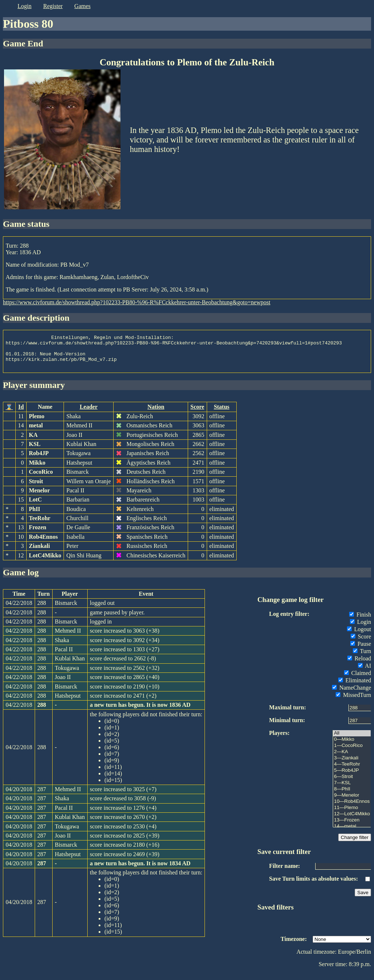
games (83, 6)
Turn (362, 658)
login (24, 6)
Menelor (39, 497)
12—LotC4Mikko (352, 821)
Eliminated (355, 687)
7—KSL (352, 790)
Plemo (37, 423)
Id (21, 413)
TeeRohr (40, 525)
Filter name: (285, 872)
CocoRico (41, 478)
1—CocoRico (352, 752)
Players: (279, 739)
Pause (361, 650)
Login (360, 628)
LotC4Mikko (45, 562)
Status (222, 413)
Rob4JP (39, 460)
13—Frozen (352, 827)
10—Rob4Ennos (352, 808)
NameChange (352, 694)
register (53, 6)
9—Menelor (352, 802)
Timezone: (294, 945)
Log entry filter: (289, 620)
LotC (35, 506)
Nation (156, 413)
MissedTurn (353, 701)
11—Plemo (352, 814)
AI (365, 672)
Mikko (37, 469)
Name (45, 413)
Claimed (358, 680)
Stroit (36, 488)
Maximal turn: (288, 714)
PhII (35, 516)
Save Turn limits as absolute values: (314, 885)
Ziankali (39, 552)
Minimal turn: (287, 727)
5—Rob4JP (352, 777)
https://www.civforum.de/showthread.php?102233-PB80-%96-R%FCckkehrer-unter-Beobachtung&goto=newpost (137, 302)
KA (33, 441)
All (352, 740)
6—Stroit (352, 783)
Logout (359, 636)
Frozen (38, 534)
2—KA (352, 758)
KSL (35, 451)
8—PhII (352, 796)
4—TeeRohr (352, 771)
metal (36, 432)
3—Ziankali (352, 765)
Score (197, 413)
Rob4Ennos (43, 543)
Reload (359, 665)
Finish (360, 621)
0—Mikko (352, 746)
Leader (89, 413)
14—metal (352, 833)
